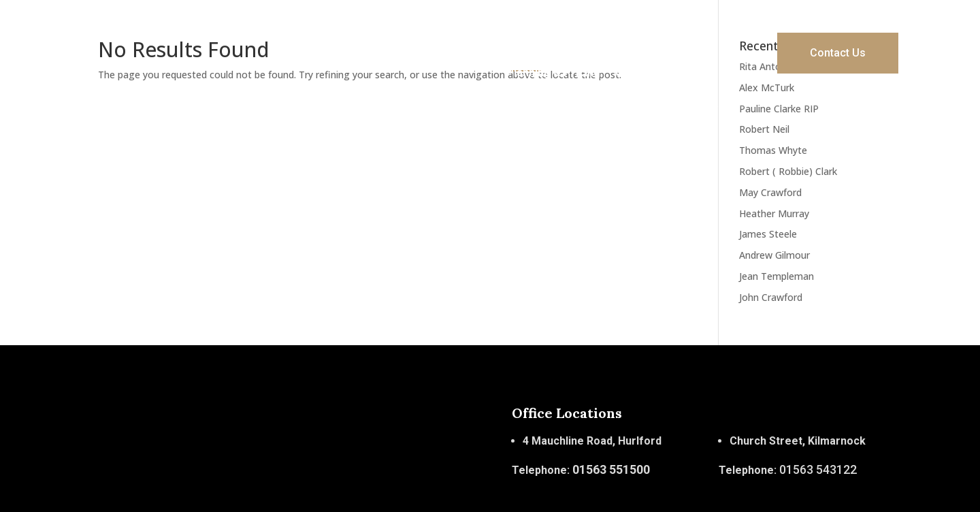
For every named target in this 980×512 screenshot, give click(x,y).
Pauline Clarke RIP (779, 109)
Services (642, 33)
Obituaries (642, 73)
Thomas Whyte (773, 150)
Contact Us (838, 53)
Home (526, 33)
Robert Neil (764, 129)
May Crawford (770, 192)
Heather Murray (774, 213)
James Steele (768, 234)
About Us (580, 33)
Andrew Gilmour (774, 255)
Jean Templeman (777, 276)
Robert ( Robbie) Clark (788, 171)
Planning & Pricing (553, 73)
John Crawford (771, 297)
